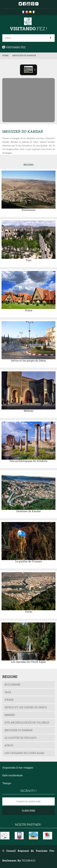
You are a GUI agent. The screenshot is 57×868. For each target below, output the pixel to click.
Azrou (29, 612)
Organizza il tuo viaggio (18, 768)
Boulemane (29, 210)
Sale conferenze (12, 775)
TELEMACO (28, 860)
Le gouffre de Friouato (29, 561)
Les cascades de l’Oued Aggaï (28, 662)
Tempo (7, 783)
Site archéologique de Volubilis (28, 461)
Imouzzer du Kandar (24, 55)
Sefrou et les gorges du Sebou (28, 361)
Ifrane (28, 310)
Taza (28, 260)
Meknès (29, 411)
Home (5, 55)
